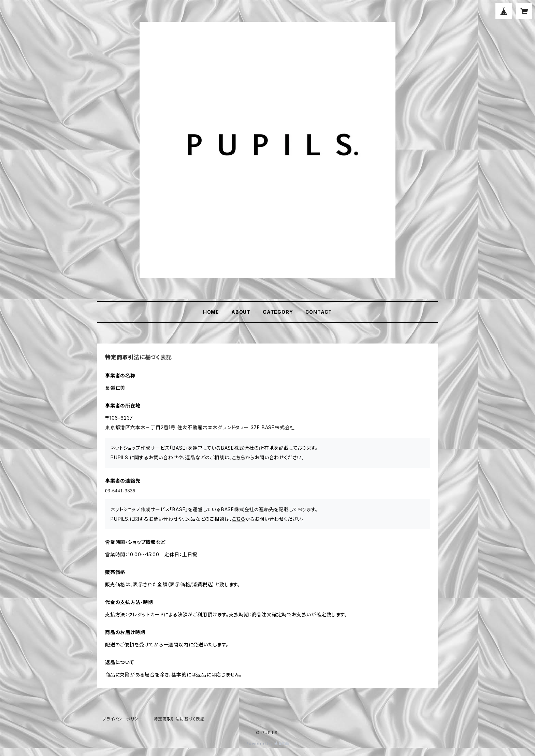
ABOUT (241, 312)
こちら (238, 457)
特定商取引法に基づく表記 (179, 719)
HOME (211, 312)
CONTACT (319, 312)
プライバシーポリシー (122, 719)
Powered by (267, 744)
